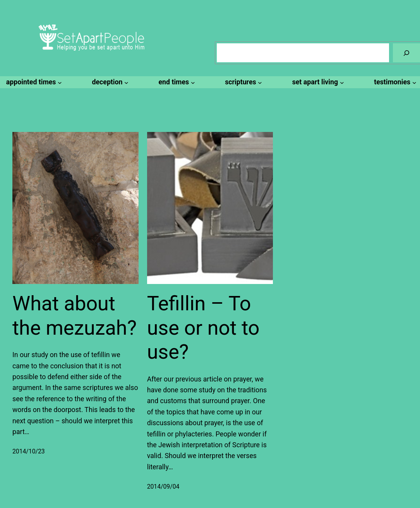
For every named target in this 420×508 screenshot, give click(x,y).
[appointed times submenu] (33, 82)
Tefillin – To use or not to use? (203, 328)
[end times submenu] (176, 82)
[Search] (406, 53)
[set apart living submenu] (317, 82)
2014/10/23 (29, 451)
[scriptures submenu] (242, 82)
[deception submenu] (109, 82)
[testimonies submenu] (394, 82)
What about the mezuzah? (75, 316)
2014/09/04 (163, 487)
